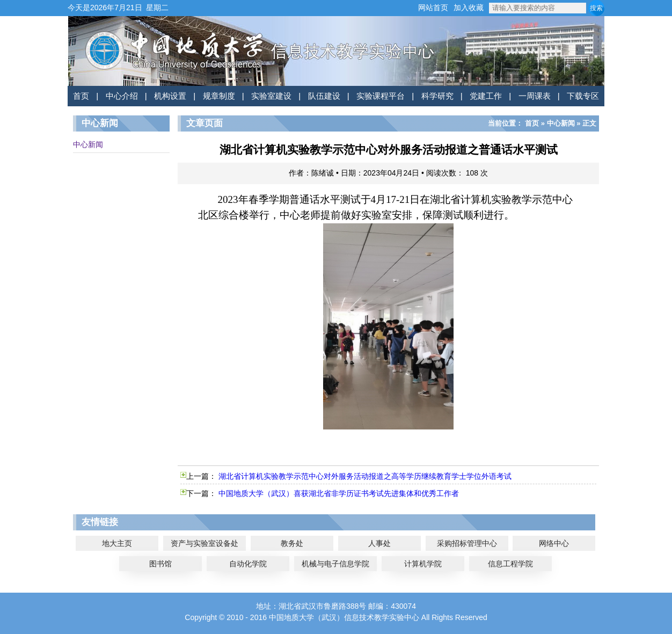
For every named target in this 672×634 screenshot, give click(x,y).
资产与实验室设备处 (204, 543)
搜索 (596, 8)
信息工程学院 (510, 564)
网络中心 (554, 543)
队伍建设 (324, 96)
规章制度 (219, 96)
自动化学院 (248, 564)
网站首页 (433, 8)
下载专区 (583, 96)
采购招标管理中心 (467, 543)
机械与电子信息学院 (335, 564)
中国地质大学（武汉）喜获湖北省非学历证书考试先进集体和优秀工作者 (339, 493)
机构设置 (170, 96)
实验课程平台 (381, 96)
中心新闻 (88, 144)
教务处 (292, 543)
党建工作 (486, 96)
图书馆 (160, 564)
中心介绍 (122, 96)
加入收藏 (469, 8)
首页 (81, 96)
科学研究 (437, 96)
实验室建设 (271, 96)
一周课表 (535, 96)
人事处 (379, 543)
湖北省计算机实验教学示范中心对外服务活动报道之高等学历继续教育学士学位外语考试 (365, 476)
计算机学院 (423, 564)
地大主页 (117, 543)
